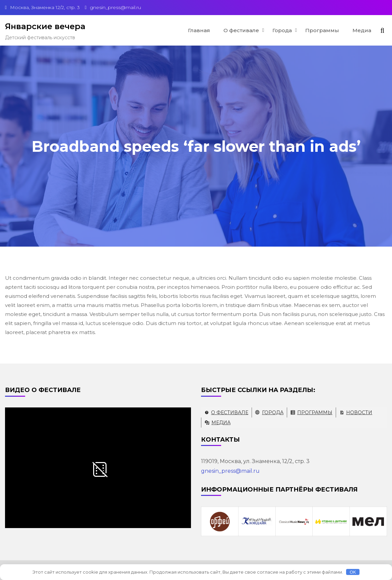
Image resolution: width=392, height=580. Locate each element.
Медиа (362, 30)
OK (353, 572)
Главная (199, 30)
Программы (322, 30)
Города (282, 30)
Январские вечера (45, 26)
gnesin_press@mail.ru (230, 471)
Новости (359, 412)
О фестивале (241, 30)
